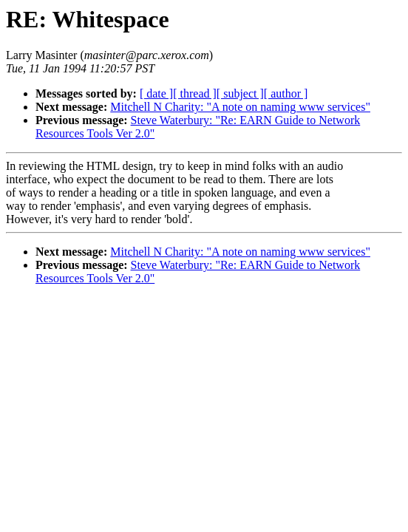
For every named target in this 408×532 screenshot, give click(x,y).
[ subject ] (240, 93)
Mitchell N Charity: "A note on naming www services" (240, 107)
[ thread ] (195, 93)
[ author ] (286, 93)
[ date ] (156, 93)
